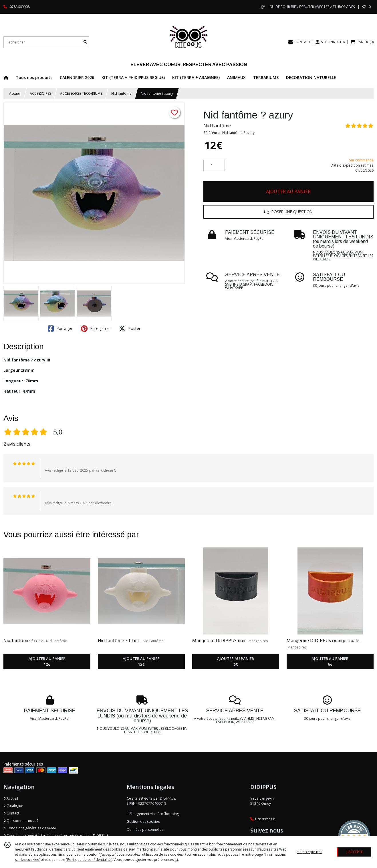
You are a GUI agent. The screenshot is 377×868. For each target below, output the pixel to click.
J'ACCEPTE (355, 852)
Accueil (15, 93)
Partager (60, 329)
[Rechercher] (85, 42)
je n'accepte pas (309, 852)
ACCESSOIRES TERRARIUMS (81, 93)
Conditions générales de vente (30, 828)
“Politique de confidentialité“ (89, 860)
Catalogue (13, 806)
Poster (130, 329)
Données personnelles (145, 830)
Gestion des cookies (143, 821)
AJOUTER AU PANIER (288, 191)
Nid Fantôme (217, 126)
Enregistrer (96, 329)
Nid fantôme (121, 93)
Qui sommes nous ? (21, 821)
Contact (11, 813)
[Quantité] (214, 165)
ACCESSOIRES (40, 93)
